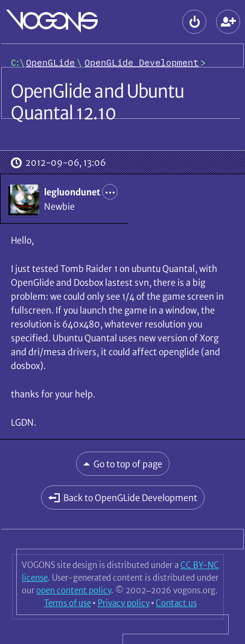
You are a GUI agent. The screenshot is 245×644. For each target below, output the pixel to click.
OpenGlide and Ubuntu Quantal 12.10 (97, 102)
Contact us (176, 603)
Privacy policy (124, 603)
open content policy (74, 590)
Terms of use (68, 603)
